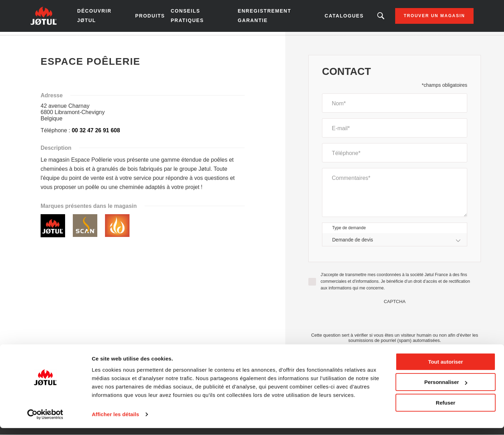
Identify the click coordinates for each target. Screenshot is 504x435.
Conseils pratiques (192, 17)
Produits (156, 17)
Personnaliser (446, 389)
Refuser (446, 410)
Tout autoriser (446, 369)
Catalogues (334, 17)
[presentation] (395, 321)
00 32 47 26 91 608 (96, 134)
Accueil (49, 42)
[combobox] (395, 243)
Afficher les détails (115, 421)
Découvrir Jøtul (105, 17)
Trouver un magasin (423, 17)
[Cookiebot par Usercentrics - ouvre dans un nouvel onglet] (45, 421)
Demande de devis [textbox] (353, 243)
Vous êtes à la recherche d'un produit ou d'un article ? (370, 17)
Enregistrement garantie (262, 17)
